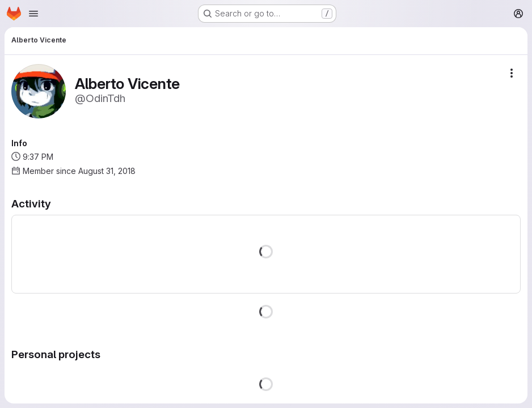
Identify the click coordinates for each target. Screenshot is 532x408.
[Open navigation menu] (33, 14)
